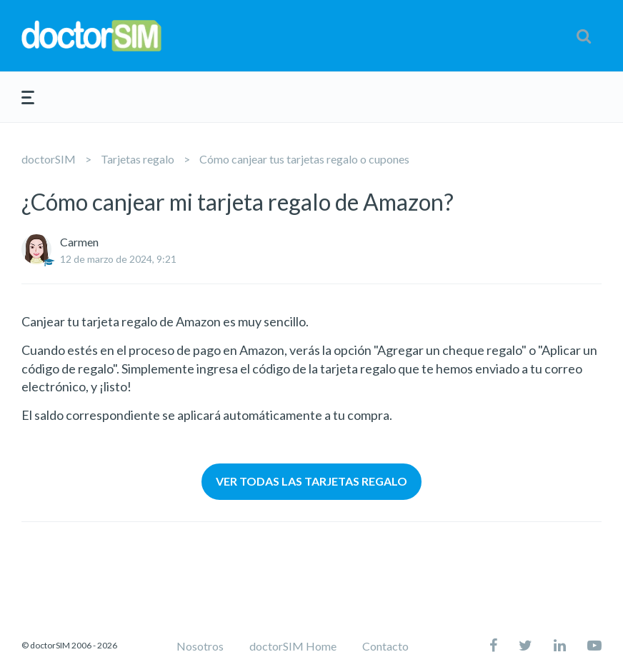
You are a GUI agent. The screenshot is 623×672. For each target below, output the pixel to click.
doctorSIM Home (293, 646)
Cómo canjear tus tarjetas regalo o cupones (304, 159)
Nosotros (200, 646)
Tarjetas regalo (138, 159)
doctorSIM (49, 159)
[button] (584, 36)
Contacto (385, 646)
